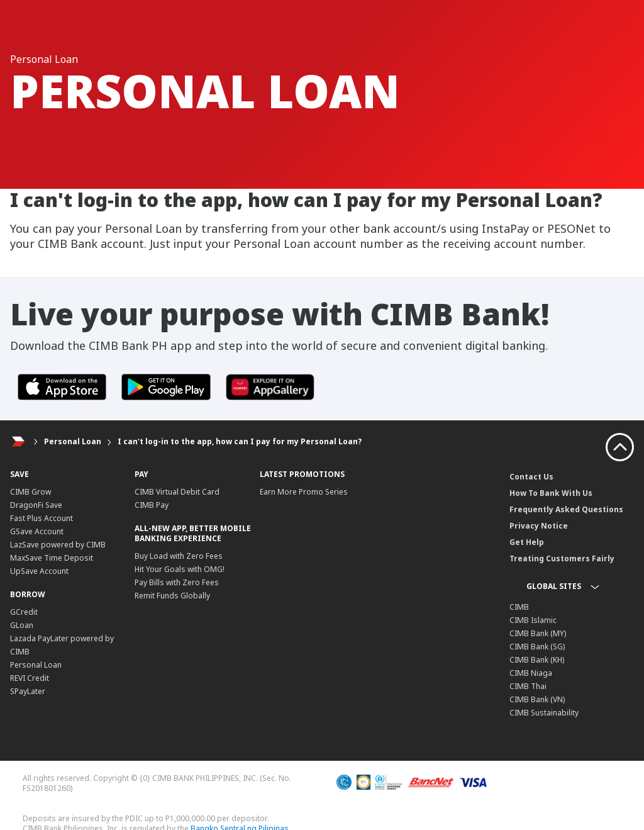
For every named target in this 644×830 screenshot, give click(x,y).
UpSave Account (39, 571)
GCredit (24, 612)
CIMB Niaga (531, 673)
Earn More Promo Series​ (304, 492)
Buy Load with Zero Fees (179, 556)
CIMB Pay (152, 505)
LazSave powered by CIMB (58, 545)
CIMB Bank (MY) (538, 633)
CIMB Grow (31, 492)
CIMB (519, 607)
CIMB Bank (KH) (537, 660)
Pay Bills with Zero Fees (177, 582)
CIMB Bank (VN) (537, 699)
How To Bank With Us (551, 493)
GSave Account (37, 531)
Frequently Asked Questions (566, 509)
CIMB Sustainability (544, 713)
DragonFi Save (36, 505)
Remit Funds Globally (172, 596)
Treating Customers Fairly (562, 558)
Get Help (527, 542)
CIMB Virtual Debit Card (177, 492)
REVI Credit (30, 678)
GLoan (22, 625)
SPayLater (28, 691)
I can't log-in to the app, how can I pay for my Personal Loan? (240, 441)
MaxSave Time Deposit (52, 558)
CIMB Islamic (533, 620)
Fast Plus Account (42, 518)
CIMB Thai (528, 686)
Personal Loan (73, 441)
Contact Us (531, 477)
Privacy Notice (539, 526)
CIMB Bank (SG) (537, 647)
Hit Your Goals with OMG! (180, 569)
